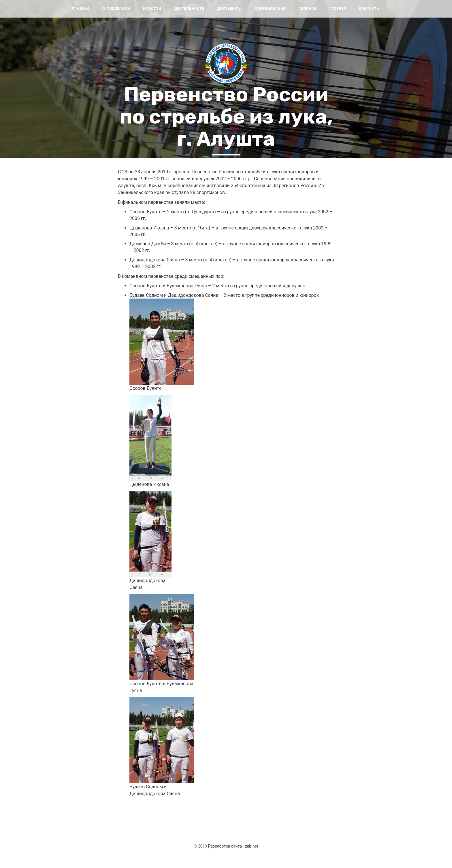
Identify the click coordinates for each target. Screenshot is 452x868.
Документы (230, 9)
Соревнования (270, 9)
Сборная (308, 9)
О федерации (116, 9)
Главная (81, 9)
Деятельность (189, 9)
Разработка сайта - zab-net (233, 846)
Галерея (338, 9)
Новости (152, 9)
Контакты (369, 9)
